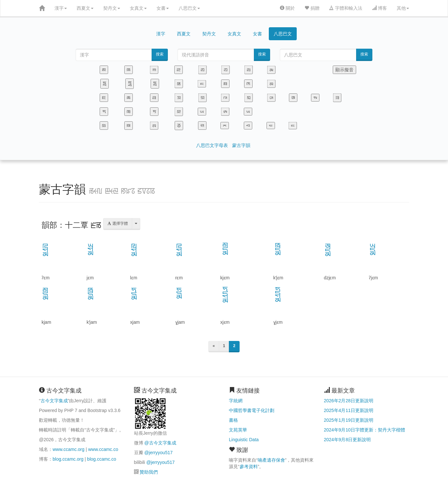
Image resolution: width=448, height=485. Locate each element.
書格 (233, 420)
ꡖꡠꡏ (45, 250)
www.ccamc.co (103, 449)
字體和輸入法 (346, 8)
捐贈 (312, 8)
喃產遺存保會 (271, 460)
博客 (380, 8)
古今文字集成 (54, 401)
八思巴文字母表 (212, 145)
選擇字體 (118, 224)
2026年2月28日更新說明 (349, 401)
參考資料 (249, 467)
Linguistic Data (244, 440)
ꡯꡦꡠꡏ (278, 295)
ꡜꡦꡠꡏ (225, 295)
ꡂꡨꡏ (45, 294)
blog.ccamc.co (101, 459)
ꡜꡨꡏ (134, 294)
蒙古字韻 (241, 145)
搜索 (160, 54)
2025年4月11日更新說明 (349, 410)
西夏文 (85, 8)
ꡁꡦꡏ (278, 249)
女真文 (138, 8)
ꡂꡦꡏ (225, 249)
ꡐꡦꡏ (328, 250)
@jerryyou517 (158, 453)
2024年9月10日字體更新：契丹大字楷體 (365, 430)
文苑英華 (238, 430)
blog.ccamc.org (68, 459)
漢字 (61, 8)
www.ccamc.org (68, 449)
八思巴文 (189, 8)
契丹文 (112, 8)
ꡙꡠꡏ (134, 250)
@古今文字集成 (160, 443)
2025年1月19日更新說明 (349, 420)
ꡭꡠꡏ (91, 249)
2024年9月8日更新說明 (348, 440)
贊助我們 (149, 472)
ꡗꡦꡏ (373, 249)
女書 (163, 8)
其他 (403, 8)
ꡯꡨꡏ (179, 293)
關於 (287, 8)
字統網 (236, 401)
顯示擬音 (344, 70)
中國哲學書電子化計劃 (252, 410)
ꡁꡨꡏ (91, 294)
